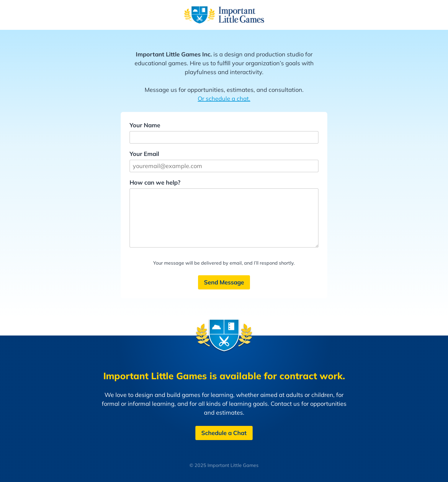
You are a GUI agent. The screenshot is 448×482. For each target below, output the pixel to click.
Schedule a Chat (224, 433)
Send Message (224, 282)
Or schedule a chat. (224, 98)
